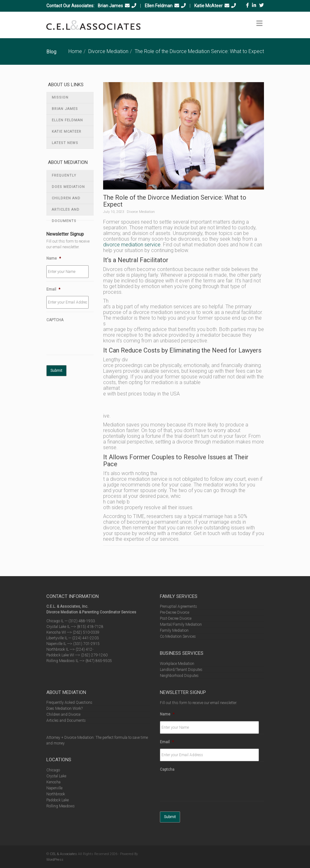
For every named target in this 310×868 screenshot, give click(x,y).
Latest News (65, 143)
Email (53, 289)
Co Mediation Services (178, 636)
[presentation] (94, 339)
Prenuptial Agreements (178, 606)
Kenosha (53, 782)
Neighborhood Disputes (179, 676)
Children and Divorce (66, 200)
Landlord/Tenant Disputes (181, 670)
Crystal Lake (56, 776)
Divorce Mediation (108, 51)
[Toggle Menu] (259, 23)
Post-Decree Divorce (176, 618)
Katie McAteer (208, 6)
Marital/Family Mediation (181, 624)
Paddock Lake (58, 800)
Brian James (110, 6)
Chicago (53, 770)
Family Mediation (174, 630)
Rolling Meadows (61, 806)
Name (54, 258)
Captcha (167, 769)
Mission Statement (63, 99)
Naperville (54, 788)
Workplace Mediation (177, 664)
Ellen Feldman (159, 6)
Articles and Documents (66, 211)
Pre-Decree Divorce (175, 612)
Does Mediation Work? (68, 189)
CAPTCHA (55, 320)
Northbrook (56, 794)
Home (75, 51)
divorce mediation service (132, 245)
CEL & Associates (63, 854)
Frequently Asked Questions (70, 177)
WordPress (55, 860)
